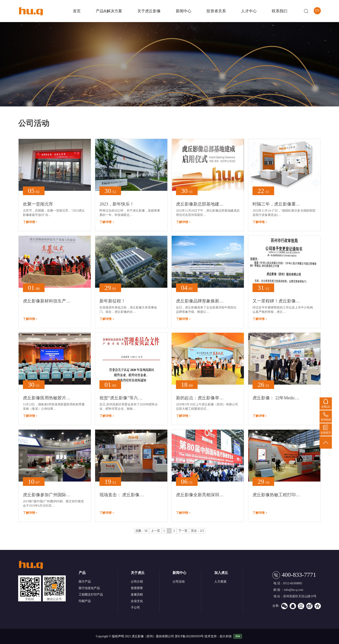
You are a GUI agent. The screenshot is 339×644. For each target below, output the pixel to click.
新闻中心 (184, 11)
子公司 (135, 608)
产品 (82, 573)
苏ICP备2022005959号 (190, 636)
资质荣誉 (137, 588)
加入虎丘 (221, 573)
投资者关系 (216, 11)
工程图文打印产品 (91, 595)
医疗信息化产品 (89, 588)
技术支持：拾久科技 (218, 636)
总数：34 (141, 531)
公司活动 (179, 582)
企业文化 (137, 601)
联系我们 (280, 11)
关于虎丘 (138, 573)
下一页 (183, 531)
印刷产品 (85, 601)
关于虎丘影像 (149, 11)
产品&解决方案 (109, 11)
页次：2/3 (197, 531)
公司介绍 (137, 582)
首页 (77, 11)
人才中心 (249, 11)
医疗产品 (85, 582)
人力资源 (220, 582)
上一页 (155, 531)
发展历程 (137, 595)
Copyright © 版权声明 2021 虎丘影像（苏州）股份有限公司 (135, 636)
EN (317, 10)
